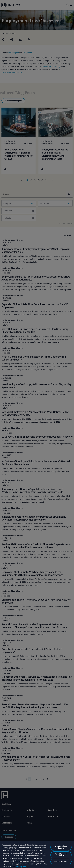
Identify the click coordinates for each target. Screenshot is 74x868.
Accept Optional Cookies (61, 847)
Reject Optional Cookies (61, 855)
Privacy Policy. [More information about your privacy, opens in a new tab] (22, 867)
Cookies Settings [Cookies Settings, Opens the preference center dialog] (61, 862)
